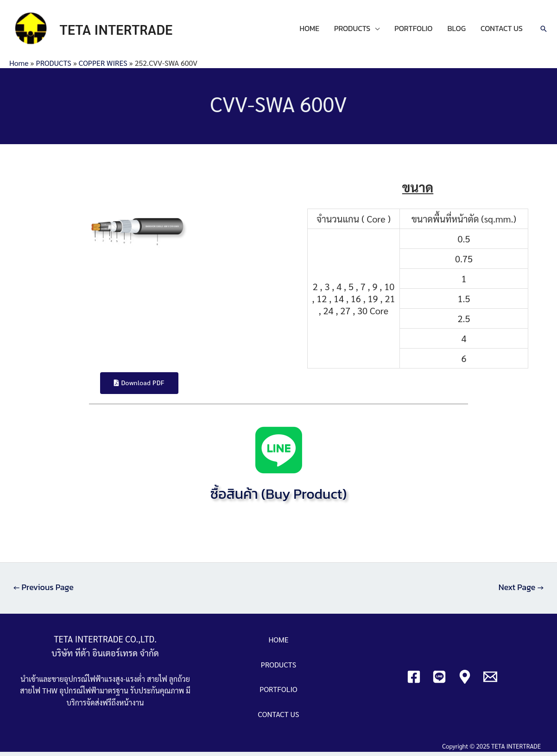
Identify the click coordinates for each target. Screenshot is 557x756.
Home (19, 67)
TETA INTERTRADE (121, 31)
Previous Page (44, 592)
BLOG (457, 31)
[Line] (439, 681)
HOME (309, 31)
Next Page (521, 592)
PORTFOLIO (413, 31)
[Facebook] (414, 681)
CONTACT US (502, 31)
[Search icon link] (544, 31)
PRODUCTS (352, 31)
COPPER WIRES (103, 67)
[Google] (465, 681)
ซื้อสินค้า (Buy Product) (278, 498)
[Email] (490, 681)
